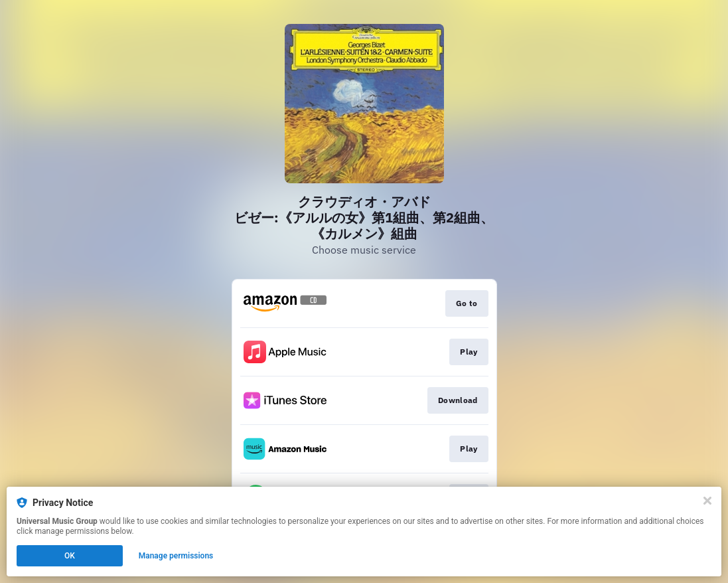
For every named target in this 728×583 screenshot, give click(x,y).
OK (70, 556)
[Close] (707, 501)
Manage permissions (176, 556)
